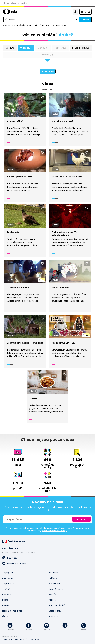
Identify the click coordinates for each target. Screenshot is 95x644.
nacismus (56, 25)
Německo (46, 25)
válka (64, 25)
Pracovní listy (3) (81, 48)
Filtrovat (49, 71)
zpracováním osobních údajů (54, 531)
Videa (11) (26, 48)
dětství (37, 25)
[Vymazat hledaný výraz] (77, 20)
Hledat (85, 20)
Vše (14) (10, 48)
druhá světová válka (24, 25)
